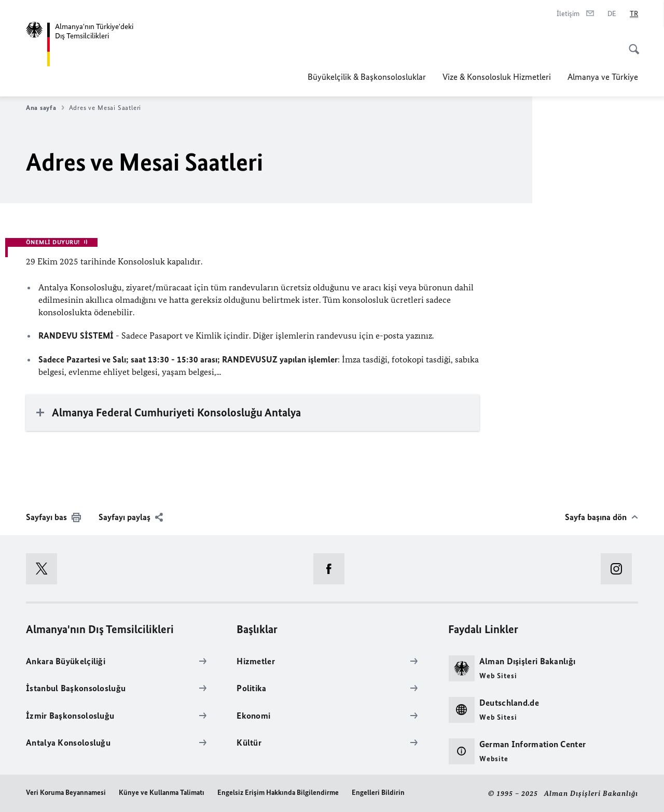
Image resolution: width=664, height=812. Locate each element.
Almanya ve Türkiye (603, 77)
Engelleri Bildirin (378, 793)
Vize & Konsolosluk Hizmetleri (497, 77)
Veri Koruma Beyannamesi (66, 793)
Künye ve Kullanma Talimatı (162, 793)
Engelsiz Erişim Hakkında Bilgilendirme (278, 793)
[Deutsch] (612, 14)
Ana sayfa (45, 108)
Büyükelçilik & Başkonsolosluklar (367, 77)
